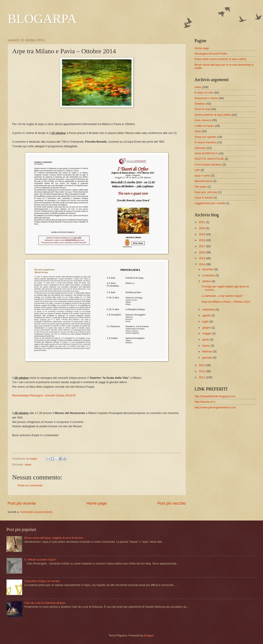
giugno (207, 328)
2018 (202, 240)
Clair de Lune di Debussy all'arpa (45, 603)
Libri (197, 170)
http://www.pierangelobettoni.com (215, 407)
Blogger (149, 635)
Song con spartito (205, 137)
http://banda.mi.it (205, 402)
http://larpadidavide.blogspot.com (215, 396)
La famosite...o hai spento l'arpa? (222, 296)
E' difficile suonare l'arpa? (40, 560)
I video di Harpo (204, 126)
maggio (207, 333)
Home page (97, 503)
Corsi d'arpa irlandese (208, 164)
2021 (202, 222)
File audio (201, 187)
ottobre (207, 281)
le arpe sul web (204, 93)
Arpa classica (203, 120)
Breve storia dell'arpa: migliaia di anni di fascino (54, 538)
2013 (202, 365)
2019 (202, 234)
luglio (206, 321)
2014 (202, 264)
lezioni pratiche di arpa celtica (213, 115)
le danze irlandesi (205, 142)
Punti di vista (202, 109)
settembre (209, 309)
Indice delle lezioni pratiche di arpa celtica (220, 59)
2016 (202, 252)
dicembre (208, 269)
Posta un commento (30, 485)
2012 (202, 371)
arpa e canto (202, 176)
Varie (198, 131)
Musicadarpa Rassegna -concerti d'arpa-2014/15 (44, 395)
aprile (206, 340)
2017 (202, 246)
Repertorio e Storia (206, 98)
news (28, 465)
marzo (206, 346)
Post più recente (22, 503)
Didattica (200, 104)
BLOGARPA (42, 19)
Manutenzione (203, 181)
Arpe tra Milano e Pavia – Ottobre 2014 (226, 302)
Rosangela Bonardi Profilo (211, 54)
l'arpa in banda (204, 198)
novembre (209, 275)
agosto (207, 315)
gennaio (207, 358)
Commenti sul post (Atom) (36, 512)
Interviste (200, 148)
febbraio (208, 351)
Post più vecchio (172, 503)
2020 (202, 228)
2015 (202, 258)
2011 (202, 377)
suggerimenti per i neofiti (210, 203)
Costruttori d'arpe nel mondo (42, 581)
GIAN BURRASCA (206, 153)
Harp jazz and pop (206, 192)
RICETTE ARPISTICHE (209, 159)
